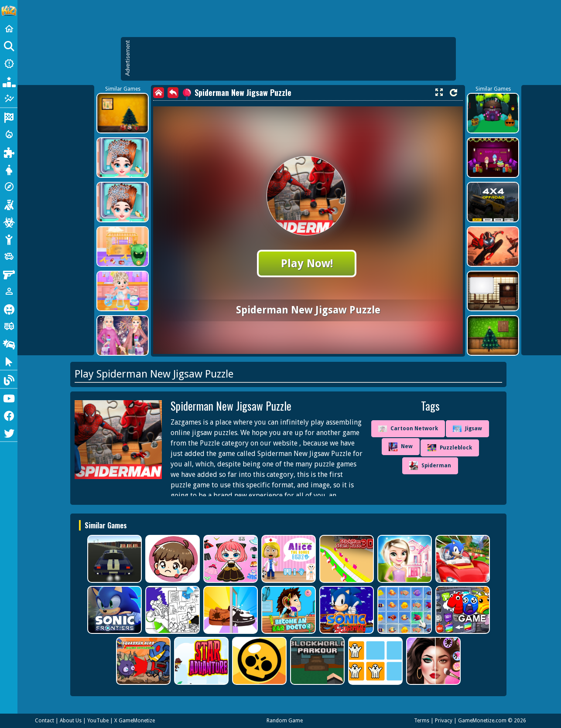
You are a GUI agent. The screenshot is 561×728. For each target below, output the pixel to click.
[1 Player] (9, 291)
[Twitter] (9, 432)
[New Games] (9, 64)
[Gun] (9, 274)
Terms (422, 721)
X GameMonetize (135, 721)
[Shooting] (9, 204)
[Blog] (9, 379)
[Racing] (9, 117)
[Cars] (9, 256)
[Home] (9, 29)
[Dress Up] (9, 169)
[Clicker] (9, 361)
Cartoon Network (408, 429)
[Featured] (9, 99)
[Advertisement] (293, 59)
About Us (71, 721)
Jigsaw (467, 429)
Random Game (285, 721)
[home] (159, 93)
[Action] (9, 134)
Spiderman (430, 466)
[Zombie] (9, 221)
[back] (173, 93)
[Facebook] (9, 415)
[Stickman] (9, 239)
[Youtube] (9, 398)
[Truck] (9, 326)
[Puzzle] (9, 152)
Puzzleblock (450, 448)
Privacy (444, 721)
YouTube (98, 721)
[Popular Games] (9, 81)
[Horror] (9, 309)
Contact (44, 721)
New (401, 447)
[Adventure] (9, 187)
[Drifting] (9, 344)
